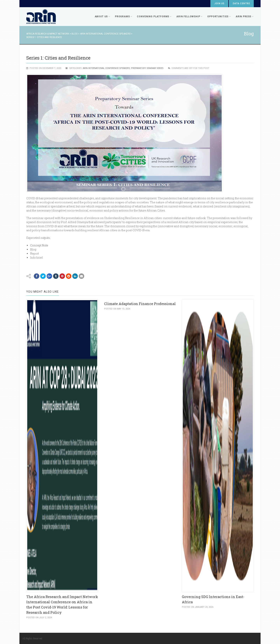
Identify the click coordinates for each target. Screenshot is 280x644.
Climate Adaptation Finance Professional (140, 304)
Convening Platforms (154, 16)
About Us (102, 16)
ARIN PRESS (245, 16)
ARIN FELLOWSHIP (189, 16)
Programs (124, 16)
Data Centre (241, 3)
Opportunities (219, 16)
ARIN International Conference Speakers (106, 68)
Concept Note (39, 245)
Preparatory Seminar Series (147, 68)
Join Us (219, 3)
